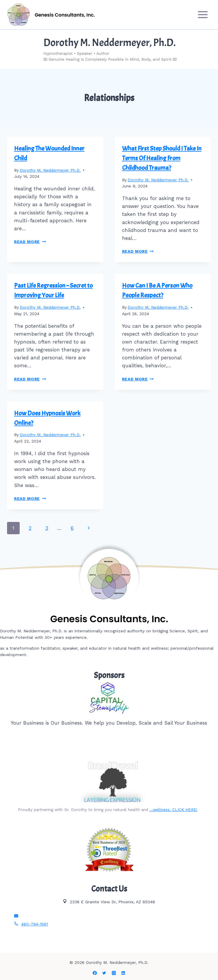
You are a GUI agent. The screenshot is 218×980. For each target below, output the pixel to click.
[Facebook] (95, 973)
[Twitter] (104, 973)
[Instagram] (114, 973)
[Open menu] (203, 14)
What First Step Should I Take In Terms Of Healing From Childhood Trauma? (162, 158)
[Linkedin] (123, 973)
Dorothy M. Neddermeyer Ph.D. (50, 170)
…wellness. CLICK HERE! (174, 810)
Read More (30, 242)
